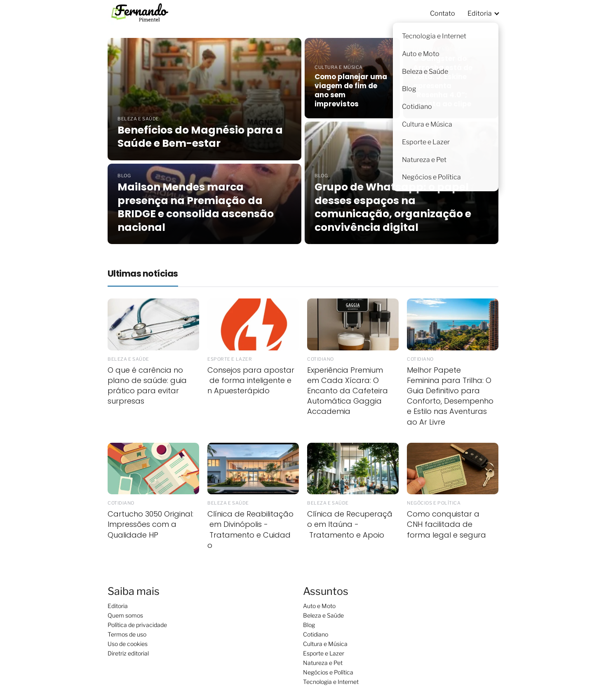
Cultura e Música (325, 644)
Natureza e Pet (323, 663)
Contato (443, 13)
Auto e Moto (319, 606)
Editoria (480, 13)
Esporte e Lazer (324, 653)
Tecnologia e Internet (331, 682)
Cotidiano (316, 634)
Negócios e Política (328, 672)
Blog (309, 625)
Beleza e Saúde (323, 615)
